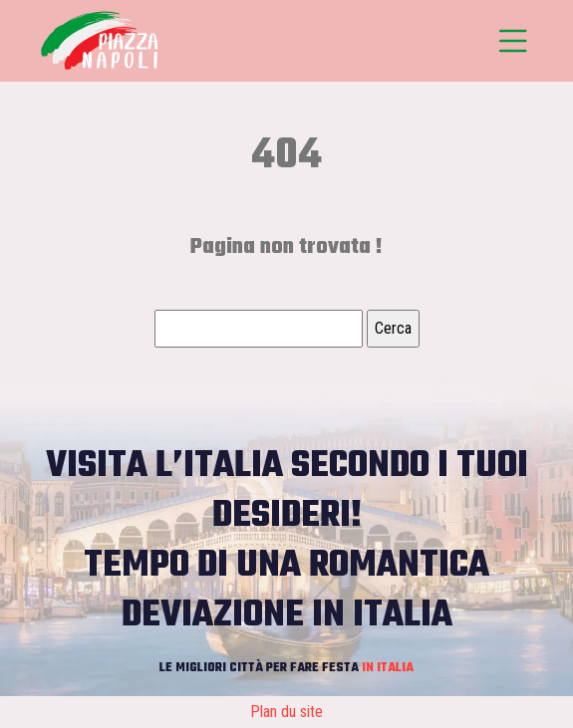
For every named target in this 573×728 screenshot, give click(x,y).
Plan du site (286, 712)
